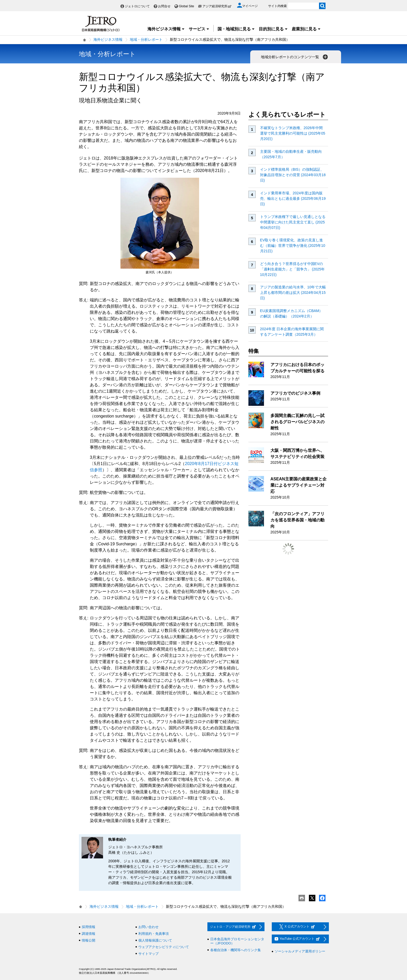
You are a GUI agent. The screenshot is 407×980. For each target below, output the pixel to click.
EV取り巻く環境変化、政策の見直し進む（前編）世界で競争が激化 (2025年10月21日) (293, 246)
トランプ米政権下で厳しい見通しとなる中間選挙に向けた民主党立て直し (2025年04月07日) (293, 222)
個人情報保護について (155, 940)
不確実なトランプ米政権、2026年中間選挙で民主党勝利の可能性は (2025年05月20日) (293, 133)
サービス (199, 29)
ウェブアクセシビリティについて (164, 947)
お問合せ (164, 6)
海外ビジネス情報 (166, 29)
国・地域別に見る (236, 29)
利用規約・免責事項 (154, 934)
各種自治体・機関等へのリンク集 (236, 950)
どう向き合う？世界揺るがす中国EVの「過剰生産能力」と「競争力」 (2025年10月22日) (293, 269)
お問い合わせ (148, 927)
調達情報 (89, 934)
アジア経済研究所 (217, 6)
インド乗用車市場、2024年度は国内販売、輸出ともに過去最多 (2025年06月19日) (293, 198)
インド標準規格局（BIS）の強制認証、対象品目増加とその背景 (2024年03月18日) (293, 175)
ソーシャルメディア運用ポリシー (300, 951)
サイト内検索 (277, 6)
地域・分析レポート (146, 39)
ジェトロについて (137, 6)
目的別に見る (273, 29)
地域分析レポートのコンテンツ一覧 (295, 57)
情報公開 (89, 940)
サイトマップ (148, 954)
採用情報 (89, 927)
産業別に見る (306, 29)
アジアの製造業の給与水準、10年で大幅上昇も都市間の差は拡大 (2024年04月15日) (293, 293)
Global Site (186, 6)
